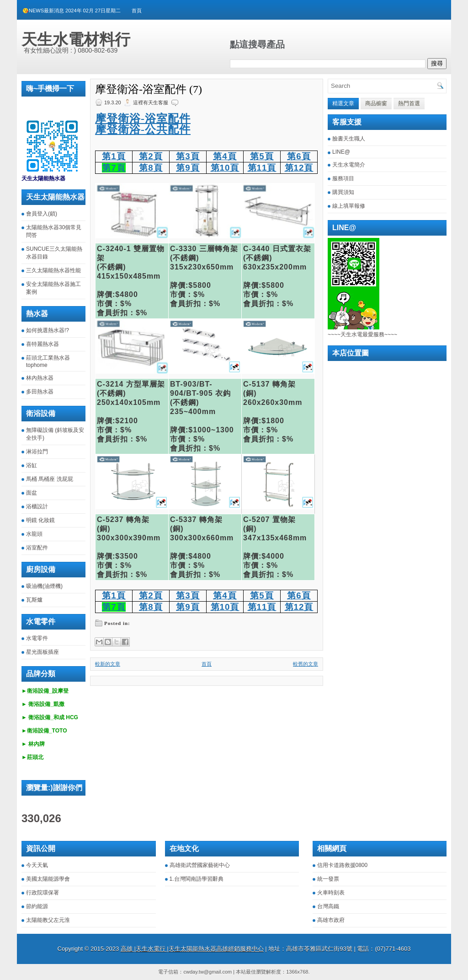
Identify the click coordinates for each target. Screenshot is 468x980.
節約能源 (37, 906)
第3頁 (188, 156)
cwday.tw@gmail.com (207, 972)
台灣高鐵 (328, 906)
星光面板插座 (43, 652)
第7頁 (114, 168)
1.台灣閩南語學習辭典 (197, 879)
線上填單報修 (349, 206)
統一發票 (328, 879)
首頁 (137, 11)
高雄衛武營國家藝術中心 (200, 865)
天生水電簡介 (349, 165)
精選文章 (343, 103)
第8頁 (151, 168)
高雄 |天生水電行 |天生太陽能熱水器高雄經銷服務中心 (192, 949)
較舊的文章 (306, 664)
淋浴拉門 (37, 452)
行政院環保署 (43, 893)
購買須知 (343, 192)
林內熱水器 (40, 378)
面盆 (32, 493)
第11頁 (262, 168)
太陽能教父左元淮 (48, 920)
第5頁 (262, 156)
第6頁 (299, 156)
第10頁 (225, 168)
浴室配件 (37, 548)
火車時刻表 (331, 893)
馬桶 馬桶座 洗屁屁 (50, 479)
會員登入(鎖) (42, 214)
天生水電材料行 (76, 39)
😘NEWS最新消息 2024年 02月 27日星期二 (72, 11)
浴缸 (32, 465)
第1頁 (114, 156)
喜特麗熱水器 (43, 344)
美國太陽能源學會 (48, 879)
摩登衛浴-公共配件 (143, 129)
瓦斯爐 (34, 600)
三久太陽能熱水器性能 (53, 270)
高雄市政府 (331, 920)
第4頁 (225, 156)
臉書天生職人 (349, 139)
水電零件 (37, 638)
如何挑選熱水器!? (48, 330)
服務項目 (343, 178)
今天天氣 (37, 865)
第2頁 (151, 156)
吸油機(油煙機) (44, 586)
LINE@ (341, 152)
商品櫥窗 (376, 103)
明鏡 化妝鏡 (40, 520)
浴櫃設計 (37, 506)
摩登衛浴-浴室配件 (143, 118)
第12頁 (299, 168)
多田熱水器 (40, 392)
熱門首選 (409, 103)
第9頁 (188, 168)
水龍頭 (34, 534)
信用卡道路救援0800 (343, 865)
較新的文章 (108, 664)
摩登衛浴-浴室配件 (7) (149, 89)
